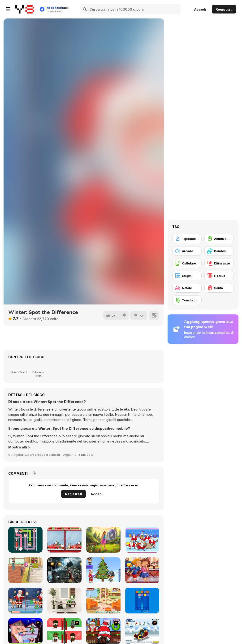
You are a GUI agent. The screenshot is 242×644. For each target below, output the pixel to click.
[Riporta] (139, 315)
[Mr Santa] (103, 570)
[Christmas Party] (103, 631)
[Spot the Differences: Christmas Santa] (25, 601)
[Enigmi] (187, 276)
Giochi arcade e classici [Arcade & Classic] (42, 455)
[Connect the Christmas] (25, 540)
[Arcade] (187, 251)
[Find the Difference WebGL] (64, 601)
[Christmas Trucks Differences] (64, 540)
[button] (19, 447)
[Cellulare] (187, 263)
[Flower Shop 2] (25, 570)
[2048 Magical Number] (142, 601)
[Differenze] (219, 263)
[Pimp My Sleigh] (142, 631)
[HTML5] (219, 276)
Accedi (200, 9)
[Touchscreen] (187, 300)
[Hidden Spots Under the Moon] (64, 570)
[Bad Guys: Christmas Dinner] (64, 631)
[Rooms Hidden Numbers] (103, 601)
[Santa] (219, 288)
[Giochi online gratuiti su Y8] (25, 9)
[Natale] (187, 288)
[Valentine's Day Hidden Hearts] (142, 570)
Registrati (224, 9)
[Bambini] (219, 251)
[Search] (85, 9)
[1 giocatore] (187, 239)
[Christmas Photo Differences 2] (142, 540)
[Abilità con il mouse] (219, 239)
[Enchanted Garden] (103, 540)
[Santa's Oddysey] (25, 631)
